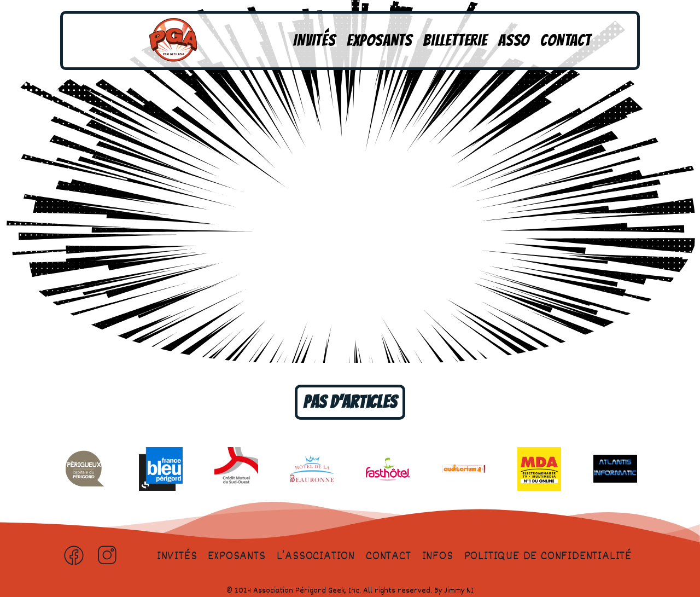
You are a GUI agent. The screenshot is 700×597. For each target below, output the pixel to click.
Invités (314, 40)
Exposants (380, 40)
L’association (316, 557)
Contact (566, 40)
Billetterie (455, 40)
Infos (438, 557)
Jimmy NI (459, 591)
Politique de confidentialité (548, 557)
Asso (514, 40)
